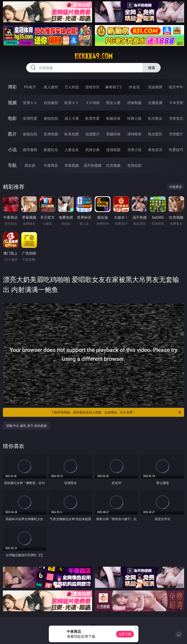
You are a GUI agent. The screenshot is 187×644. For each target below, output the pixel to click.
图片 (12, 134)
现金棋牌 (155, 87)
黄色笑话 (155, 150)
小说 (12, 150)
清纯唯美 (134, 134)
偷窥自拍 (30, 134)
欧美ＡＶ (72, 103)
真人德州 (51, 87)
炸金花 (134, 87)
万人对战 (72, 87)
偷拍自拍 (51, 118)
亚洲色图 (51, 134)
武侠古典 (92, 150)
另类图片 (176, 134)
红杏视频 (113, 165)
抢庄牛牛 (176, 87)
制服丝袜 (113, 118)
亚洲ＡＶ (30, 103)
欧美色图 (72, 134)
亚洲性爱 (30, 118)
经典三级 (134, 118)
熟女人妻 (113, 103)
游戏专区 (92, 87)
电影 (12, 118)
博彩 (12, 87)
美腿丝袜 (113, 134)
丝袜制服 (134, 103)
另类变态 (176, 118)
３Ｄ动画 (92, 103)
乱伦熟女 (155, 118)
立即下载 (125, 634)
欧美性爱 (92, 118)
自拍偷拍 (51, 103)
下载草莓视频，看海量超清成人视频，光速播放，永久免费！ (116, 412)
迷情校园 (113, 150)
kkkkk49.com (93, 56)
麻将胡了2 (113, 87)
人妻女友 (72, 150)
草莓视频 (72, 165)
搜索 (152, 68)
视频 (12, 103)
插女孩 (30, 165)
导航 (12, 165)
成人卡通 (72, 118)
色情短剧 (134, 165)
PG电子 (30, 87)
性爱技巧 (176, 150)
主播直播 (155, 103)
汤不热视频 (92, 165)
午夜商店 (51, 165)
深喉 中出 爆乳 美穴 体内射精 (27, 426)
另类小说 (134, 150)
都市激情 (30, 150)
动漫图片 (92, 134)
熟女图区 (155, 134)
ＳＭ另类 (176, 103)
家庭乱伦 (51, 150)
